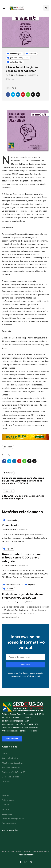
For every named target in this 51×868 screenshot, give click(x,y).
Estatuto (6, 795)
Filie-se (5, 805)
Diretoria (6, 782)
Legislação (7, 814)
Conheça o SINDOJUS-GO (14, 772)
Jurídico (5, 809)
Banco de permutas (11, 768)
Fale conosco (12, 739)
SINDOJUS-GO (10, 530)
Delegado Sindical (10, 777)
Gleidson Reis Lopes (16, 75)
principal (8, 447)
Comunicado (10, 526)
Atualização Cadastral (12, 763)
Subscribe (26, 665)
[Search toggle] (46, 8)
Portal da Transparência (13, 819)
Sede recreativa (9, 823)
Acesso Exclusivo (10, 758)
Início (4, 754)
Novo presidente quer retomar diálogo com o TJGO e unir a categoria (22, 558)
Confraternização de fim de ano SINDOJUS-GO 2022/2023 (23, 597)
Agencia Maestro (26, 855)
